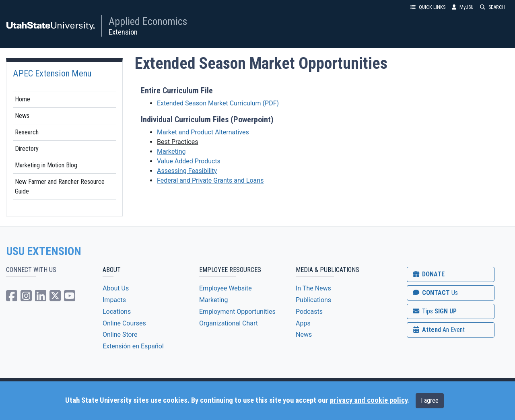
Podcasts (309, 312)
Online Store (120, 335)
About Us (116, 288)
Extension (123, 32)
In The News (313, 288)
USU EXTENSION (44, 251)
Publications (313, 300)
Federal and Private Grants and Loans (210, 180)
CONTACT (435, 293)
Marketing (171, 151)
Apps (303, 323)
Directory (27, 149)
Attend (438, 330)
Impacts (114, 300)
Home (23, 99)
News (22, 116)
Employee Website (226, 288)
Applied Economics (148, 21)
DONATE (428, 274)
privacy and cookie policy (369, 400)
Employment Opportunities (237, 312)
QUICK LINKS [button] (428, 7)
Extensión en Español (133, 346)
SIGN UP (434, 311)
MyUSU (463, 7)
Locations (117, 312)
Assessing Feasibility (187, 171)
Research (27, 132)
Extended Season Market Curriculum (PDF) (218, 103)
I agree (430, 400)
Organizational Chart (229, 323)
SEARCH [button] (493, 7)
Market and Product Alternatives (203, 132)
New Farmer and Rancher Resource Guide (60, 186)
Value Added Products (189, 161)
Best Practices (177, 142)
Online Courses (124, 323)
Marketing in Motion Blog (46, 165)
